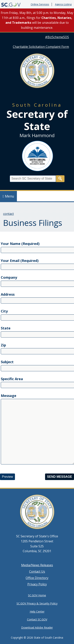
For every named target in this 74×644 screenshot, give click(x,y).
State (6, 328)
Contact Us (37, 571)
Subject (7, 362)
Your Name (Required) (20, 244)
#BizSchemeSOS (57, 37)
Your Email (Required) (20, 261)
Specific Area (12, 379)
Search (60, 179)
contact (8, 214)
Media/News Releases (37, 565)
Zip (3, 345)
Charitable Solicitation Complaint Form (41, 47)
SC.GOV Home (37, 595)
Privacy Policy (37, 584)
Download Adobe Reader (37, 628)
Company (9, 277)
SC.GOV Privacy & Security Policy (37, 603)
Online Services (40, 4)
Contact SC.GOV (37, 619)
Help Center (37, 612)
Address (8, 294)
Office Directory (37, 578)
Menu (9, 196)
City (4, 311)
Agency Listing (63, 4)
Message (9, 396)
